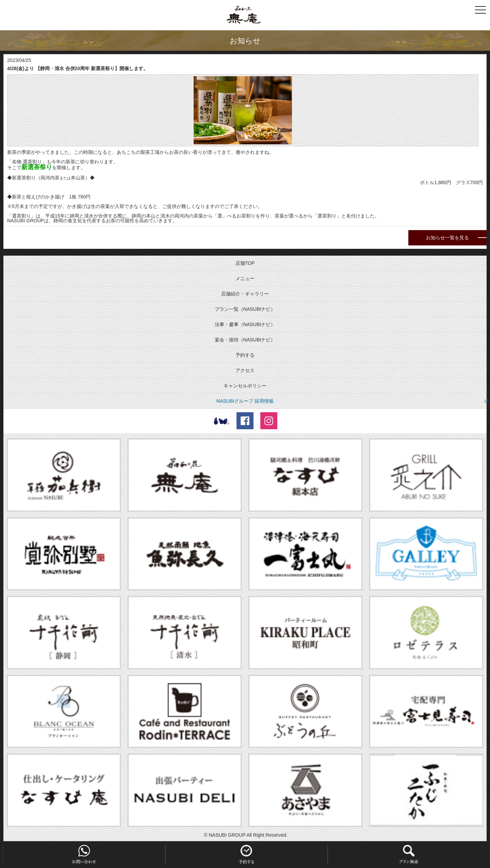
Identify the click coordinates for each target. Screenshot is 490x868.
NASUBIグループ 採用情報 (245, 401)
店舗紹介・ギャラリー (245, 294)
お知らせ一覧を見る (447, 238)
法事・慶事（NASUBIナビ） (245, 324)
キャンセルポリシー (245, 386)
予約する (245, 355)
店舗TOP (245, 263)
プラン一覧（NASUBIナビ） (245, 309)
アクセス (245, 370)
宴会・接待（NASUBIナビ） (245, 340)
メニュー (245, 278)
